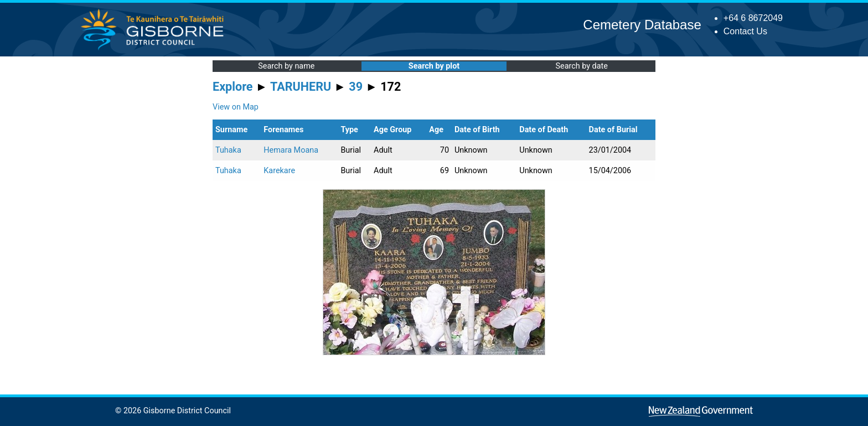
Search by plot (434, 66)
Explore (233, 87)
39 (356, 87)
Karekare (279, 171)
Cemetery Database (642, 25)
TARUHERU (301, 87)
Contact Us (745, 31)
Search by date (581, 66)
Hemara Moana (291, 150)
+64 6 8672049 (753, 18)
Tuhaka (228, 150)
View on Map (236, 107)
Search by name (286, 66)
